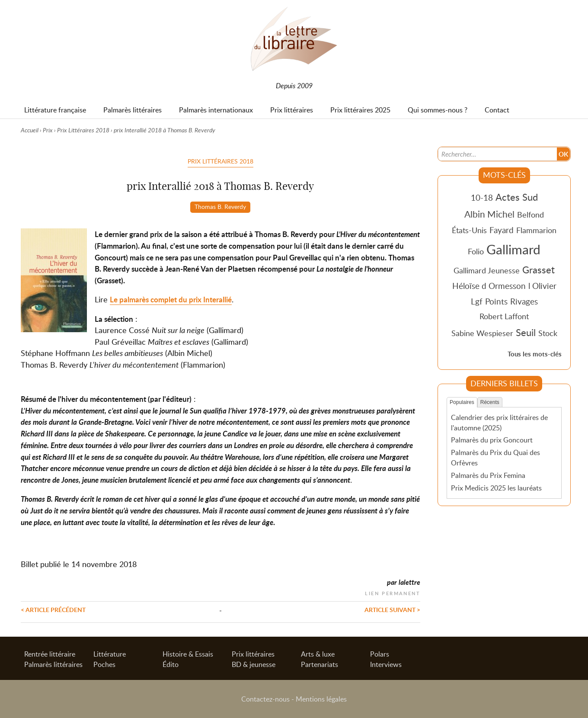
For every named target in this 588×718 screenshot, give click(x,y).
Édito (171, 664)
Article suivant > (392, 609)
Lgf (477, 301)
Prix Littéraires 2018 (83, 130)
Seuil (526, 332)
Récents (490, 402)
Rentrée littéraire (50, 654)
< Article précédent (53, 609)
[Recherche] (498, 154)
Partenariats (320, 664)
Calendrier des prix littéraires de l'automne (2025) (499, 423)
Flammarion (536, 230)
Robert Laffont (504, 316)
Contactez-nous (265, 699)
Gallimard (513, 249)
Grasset (538, 269)
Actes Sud (517, 197)
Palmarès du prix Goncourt (492, 440)
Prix (48, 130)
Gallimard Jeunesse (487, 270)
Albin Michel (489, 214)
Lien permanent (393, 592)
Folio (476, 251)
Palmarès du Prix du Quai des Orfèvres (495, 458)
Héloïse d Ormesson (489, 286)
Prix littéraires (253, 654)
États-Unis (469, 230)
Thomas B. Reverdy (220, 206)
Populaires (462, 402)
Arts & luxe (318, 654)
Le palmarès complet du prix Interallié (171, 300)
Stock (548, 333)
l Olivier (542, 286)
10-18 (482, 197)
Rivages (524, 301)
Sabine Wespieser (482, 333)
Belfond (530, 215)
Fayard (502, 230)
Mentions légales (321, 699)
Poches (104, 664)
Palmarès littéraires (53, 664)
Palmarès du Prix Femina (488, 475)
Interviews (386, 664)
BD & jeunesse (254, 664)
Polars (380, 654)
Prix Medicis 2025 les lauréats (496, 488)
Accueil (30, 130)
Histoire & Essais (188, 654)
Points (496, 301)
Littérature (110, 654)
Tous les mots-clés (535, 354)
